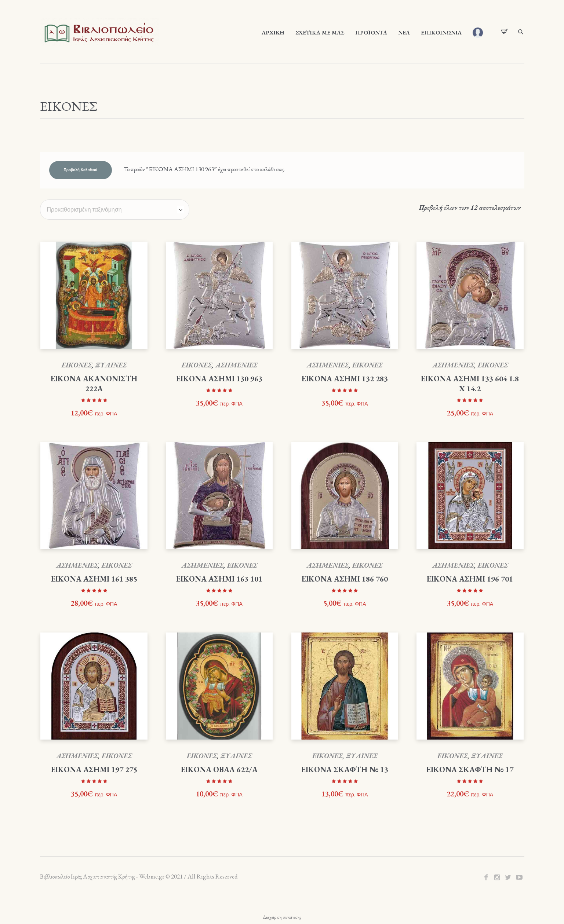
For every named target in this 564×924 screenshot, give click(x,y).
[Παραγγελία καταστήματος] (115, 210)
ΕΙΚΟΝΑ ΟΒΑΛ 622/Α (219, 769)
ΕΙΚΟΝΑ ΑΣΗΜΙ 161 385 (94, 579)
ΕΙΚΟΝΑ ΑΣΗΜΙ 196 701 (470, 579)
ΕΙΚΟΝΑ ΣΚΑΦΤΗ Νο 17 (470, 769)
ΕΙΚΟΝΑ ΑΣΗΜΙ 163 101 (219, 579)
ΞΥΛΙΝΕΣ (111, 365)
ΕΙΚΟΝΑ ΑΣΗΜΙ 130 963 (219, 379)
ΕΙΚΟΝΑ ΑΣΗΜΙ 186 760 (345, 579)
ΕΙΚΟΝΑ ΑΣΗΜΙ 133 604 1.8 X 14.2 (470, 384)
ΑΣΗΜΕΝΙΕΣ (236, 365)
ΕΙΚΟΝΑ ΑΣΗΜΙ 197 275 (94, 769)
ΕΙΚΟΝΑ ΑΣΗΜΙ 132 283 (345, 379)
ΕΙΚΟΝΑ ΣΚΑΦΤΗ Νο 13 (345, 769)
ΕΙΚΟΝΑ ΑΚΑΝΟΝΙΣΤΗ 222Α (94, 384)
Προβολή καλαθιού (81, 170)
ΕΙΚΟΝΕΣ (77, 365)
